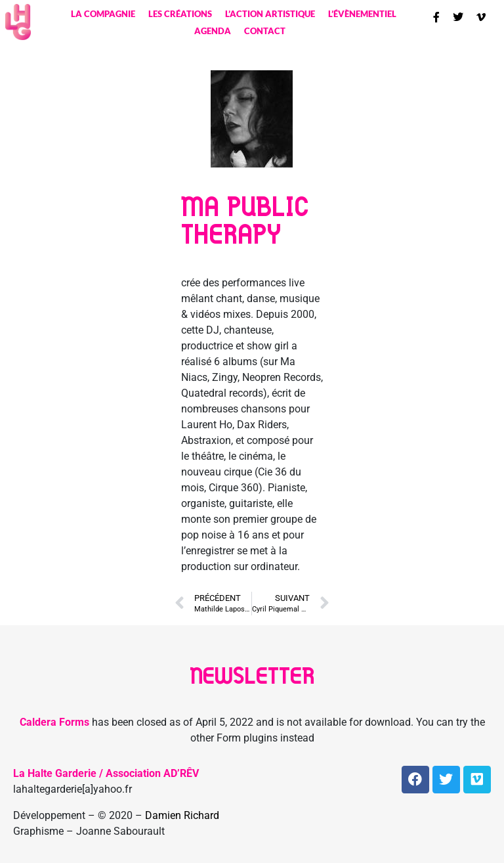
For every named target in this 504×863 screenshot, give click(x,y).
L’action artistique (270, 14)
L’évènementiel (362, 14)
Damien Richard (182, 815)
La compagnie (103, 14)
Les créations (180, 14)
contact (265, 31)
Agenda (213, 31)
